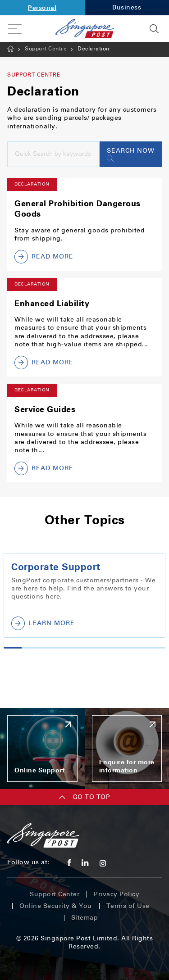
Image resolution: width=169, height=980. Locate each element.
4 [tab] (67, 648)
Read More (44, 257)
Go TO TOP (85, 797)
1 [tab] (13, 648)
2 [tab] (31, 648)
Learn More (43, 623)
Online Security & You (56, 906)
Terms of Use (128, 906)
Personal (42, 7)
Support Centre (46, 49)
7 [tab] (120, 648)
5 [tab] (85, 648)
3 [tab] (49, 648)
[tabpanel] (84, 595)
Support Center (55, 894)
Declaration (94, 49)
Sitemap (85, 918)
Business (127, 7)
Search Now (131, 154)
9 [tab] (156, 648)
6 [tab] (102, 648)
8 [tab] (138, 648)
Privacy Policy (116, 894)
